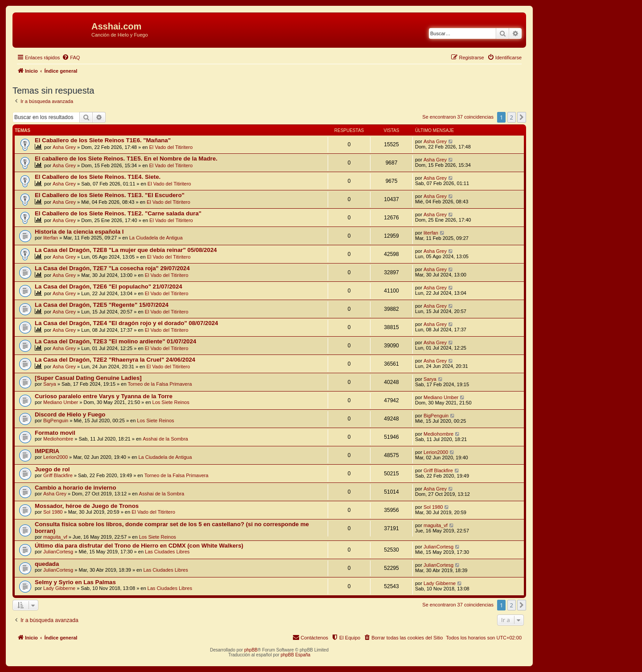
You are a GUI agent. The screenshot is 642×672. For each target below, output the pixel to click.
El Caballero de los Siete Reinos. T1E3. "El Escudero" (110, 195)
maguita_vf (55, 537)
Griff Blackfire (58, 475)
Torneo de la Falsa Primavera (160, 384)
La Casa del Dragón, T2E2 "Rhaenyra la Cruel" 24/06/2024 (115, 360)
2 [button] (512, 117)
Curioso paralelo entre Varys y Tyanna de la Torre (104, 396)
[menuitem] (71, 58)
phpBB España (295, 655)
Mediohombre (58, 439)
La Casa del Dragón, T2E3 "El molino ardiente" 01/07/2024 (115, 341)
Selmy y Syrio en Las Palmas (75, 582)
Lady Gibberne (59, 588)
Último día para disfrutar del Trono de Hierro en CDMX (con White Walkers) (139, 546)
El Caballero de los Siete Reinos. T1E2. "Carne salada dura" (118, 213)
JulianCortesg (58, 552)
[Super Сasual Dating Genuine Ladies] (88, 378)
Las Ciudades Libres (167, 552)
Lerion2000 (56, 457)
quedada (47, 564)
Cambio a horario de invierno (75, 488)
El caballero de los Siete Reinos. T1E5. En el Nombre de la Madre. (126, 159)
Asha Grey (64, 147)
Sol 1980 (53, 512)
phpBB (251, 650)
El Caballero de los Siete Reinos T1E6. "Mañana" (103, 140)
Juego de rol (52, 469)
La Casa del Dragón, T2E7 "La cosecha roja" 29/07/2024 (112, 268)
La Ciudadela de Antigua (156, 238)
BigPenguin (56, 421)
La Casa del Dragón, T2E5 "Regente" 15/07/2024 (102, 305)
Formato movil (55, 433)
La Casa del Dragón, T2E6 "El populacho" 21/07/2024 (109, 287)
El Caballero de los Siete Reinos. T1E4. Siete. (98, 177)
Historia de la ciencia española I (79, 232)
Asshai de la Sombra (165, 439)
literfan (51, 238)
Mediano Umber (61, 402)
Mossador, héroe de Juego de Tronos (87, 506)
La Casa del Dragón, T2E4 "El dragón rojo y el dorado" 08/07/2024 (126, 323)
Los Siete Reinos (171, 402)
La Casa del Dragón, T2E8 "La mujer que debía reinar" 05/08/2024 (126, 250)
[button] (522, 117)
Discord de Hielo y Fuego (70, 414)
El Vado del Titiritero (171, 147)
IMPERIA (47, 451)
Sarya (50, 384)
